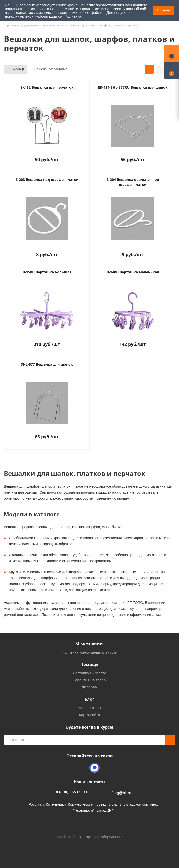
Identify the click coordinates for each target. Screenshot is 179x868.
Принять (164, 10)
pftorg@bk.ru (120, 793)
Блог (89, 699)
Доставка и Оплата (90, 673)
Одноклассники (82, 768)
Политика (73, 16)
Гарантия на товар (89, 680)
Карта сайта (89, 715)
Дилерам (90, 687)
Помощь (89, 664)
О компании (89, 643)
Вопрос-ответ (89, 708)
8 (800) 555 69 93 (72, 792)
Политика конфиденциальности (89, 652)
